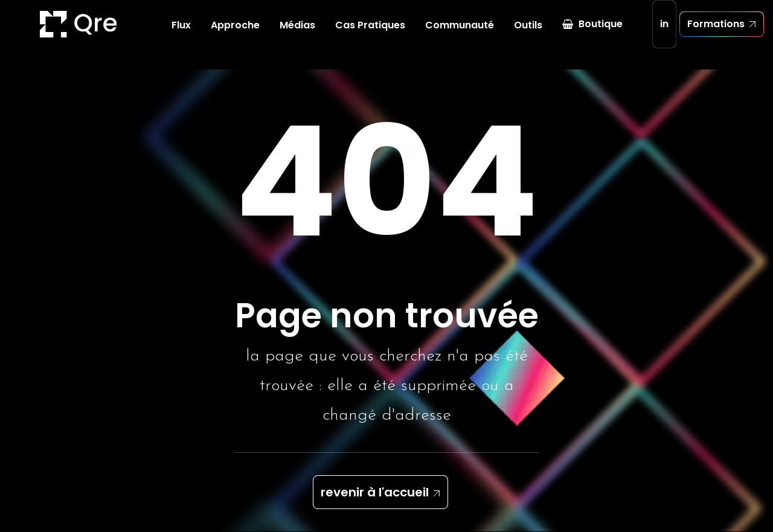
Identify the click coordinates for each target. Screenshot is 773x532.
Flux (181, 36)
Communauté (460, 36)
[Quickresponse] (45, 35)
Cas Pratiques (370, 36)
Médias (297, 36)
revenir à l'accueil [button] (375, 493)
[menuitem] (181, 36)
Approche (235, 36)
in (664, 35)
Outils (528, 36)
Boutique (601, 35)
